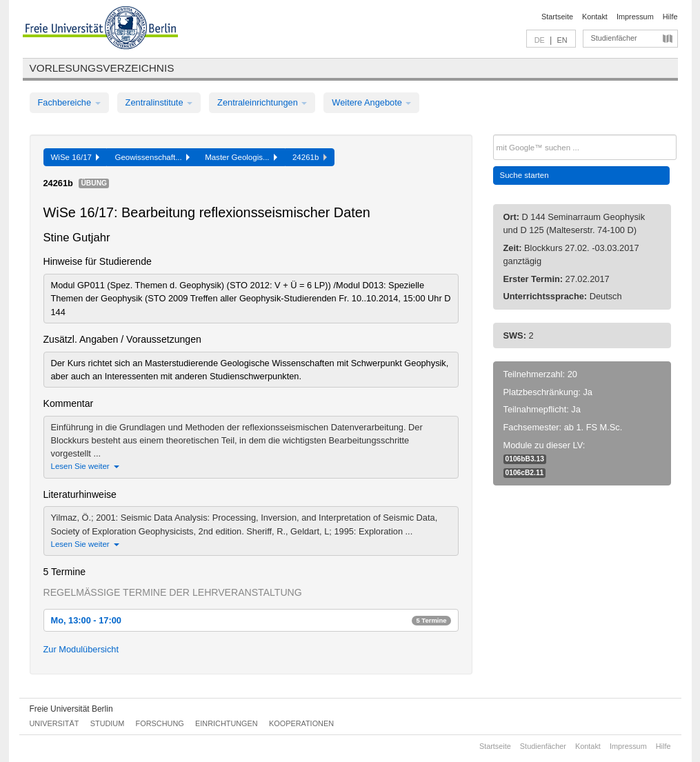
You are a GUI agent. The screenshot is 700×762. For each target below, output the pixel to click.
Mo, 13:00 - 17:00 (251, 620)
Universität (54, 723)
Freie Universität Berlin (71, 709)
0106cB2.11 (525, 473)
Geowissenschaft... (152, 157)
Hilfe (670, 17)
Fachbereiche (69, 102)
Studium (108, 723)
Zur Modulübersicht (81, 649)
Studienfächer (614, 38)
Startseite (557, 17)
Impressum (635, 17)
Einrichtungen (227, 723)
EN (562, 40)
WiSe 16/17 (76, 157)
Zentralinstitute (159, 102)
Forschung (160, 723)
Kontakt (595, 17)
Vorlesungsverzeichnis (102, 68)
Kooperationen (301, 723)
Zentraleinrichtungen (262, 102)
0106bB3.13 (525, 459)
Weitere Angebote (371, 102)
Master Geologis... (241, 157)
